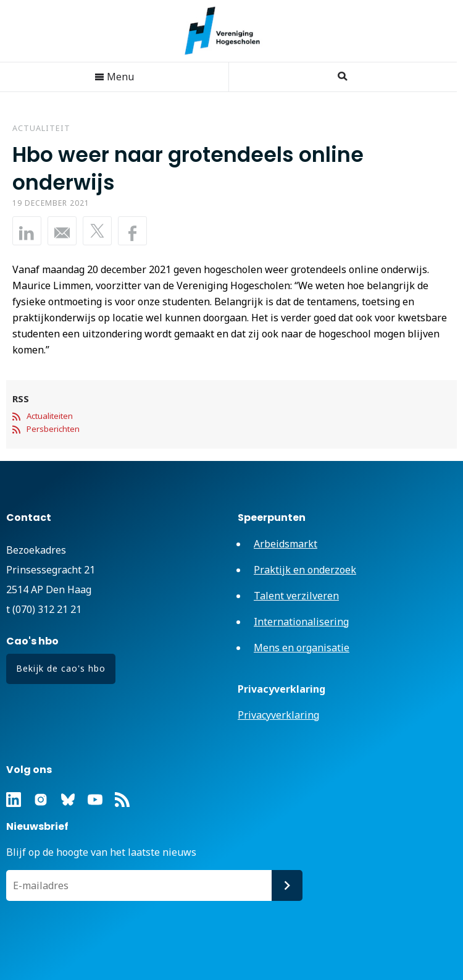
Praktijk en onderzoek (305, 570)
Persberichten (53, 429)
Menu (114, 77)
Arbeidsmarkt (286, 544)
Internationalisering (301, 622)
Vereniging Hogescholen (228, 31)
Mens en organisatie (302, 648)
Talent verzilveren (296, 596)
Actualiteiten (50, 416)
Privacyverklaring (278, 715)
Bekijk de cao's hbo (61, 668)
